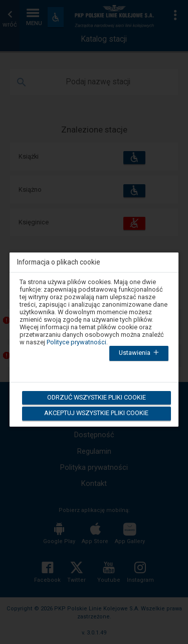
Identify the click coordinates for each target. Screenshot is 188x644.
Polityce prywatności (76, 342)
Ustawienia (141, 353)
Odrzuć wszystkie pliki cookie (96, 397)
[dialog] (94, 333)
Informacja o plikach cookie (59, 262)
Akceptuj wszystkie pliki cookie (96, 413)
